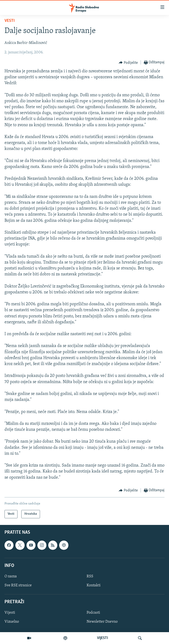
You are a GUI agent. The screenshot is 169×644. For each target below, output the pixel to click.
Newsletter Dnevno (102, 622)
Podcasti (93, 613)
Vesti (10, 21)
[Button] (128, 63)
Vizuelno (12, 622)
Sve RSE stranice (18, 585)
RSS (90, 576)
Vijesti (10, 613)
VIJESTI (102, 638)
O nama (11, 576)
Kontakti (94, 585)
